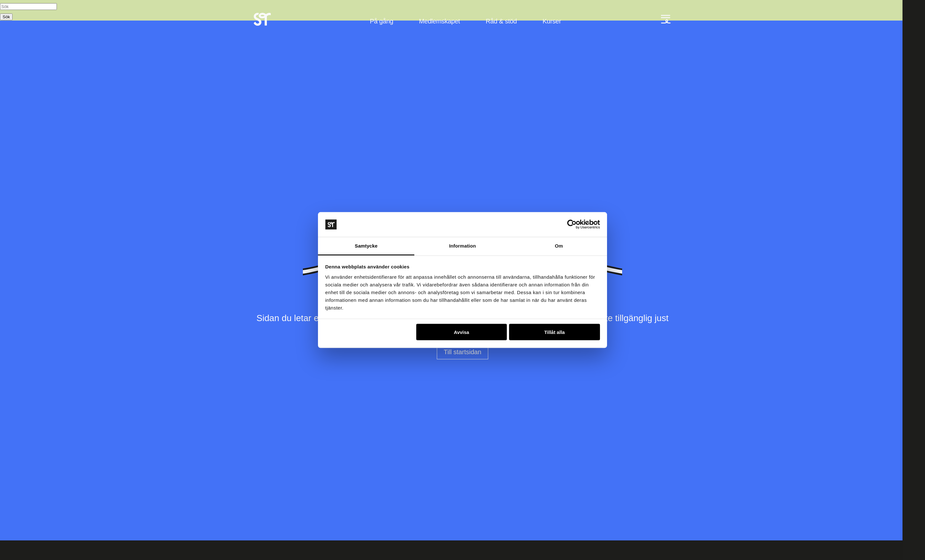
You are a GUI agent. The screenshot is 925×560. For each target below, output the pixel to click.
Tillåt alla (554, 332)
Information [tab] (463, 245)
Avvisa (462, 332)
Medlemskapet (440, 21)
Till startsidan (462, 352)
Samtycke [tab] (366, 245)
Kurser (552, 21)
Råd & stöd (501, 21)
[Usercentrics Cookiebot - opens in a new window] (572, 224)
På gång (381, 21)
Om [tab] (559, 245)
